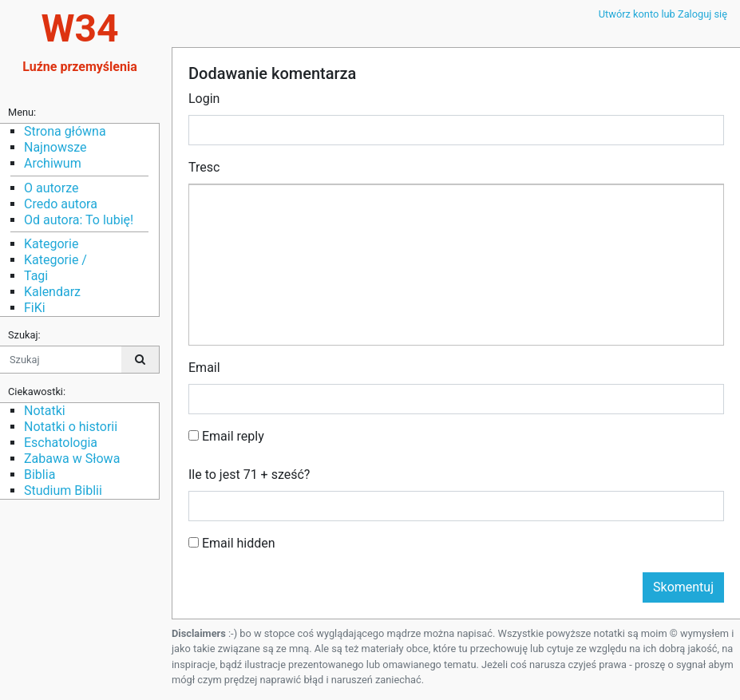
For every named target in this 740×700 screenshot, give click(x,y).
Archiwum (53, 163)
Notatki (45, 411)
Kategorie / (55, 260)
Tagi (36, 276)
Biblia (40, 475)
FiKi (35, 308)
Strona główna (65, 131)
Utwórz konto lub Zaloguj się (663, 14)
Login (204, 99)
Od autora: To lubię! (79, 220)
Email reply (226, 436)
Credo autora (61, 204)
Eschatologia (61, 443)
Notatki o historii (71, 427)
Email (204, 368)
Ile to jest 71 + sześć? (249, 475)
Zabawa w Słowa (72, 459)
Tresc (204, 167)
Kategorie (51, 244)
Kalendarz (52, 292)
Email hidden (232, 543)
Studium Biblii (63, 490)
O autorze (51, 188)
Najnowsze (55, 147)
